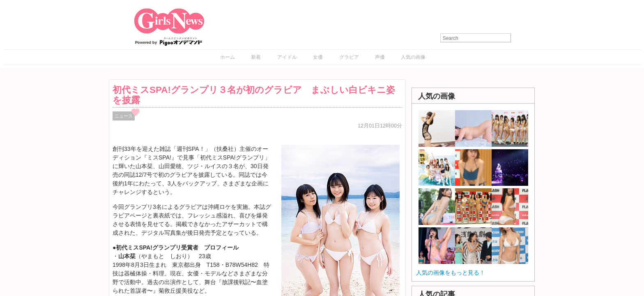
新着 (256, 57)
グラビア (349, 57)
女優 (318, 57)
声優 (380, 57)
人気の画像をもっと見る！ (451, 273)
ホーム (228, 57)
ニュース (124, 116)
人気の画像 (413, 57)
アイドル (287, 57)
